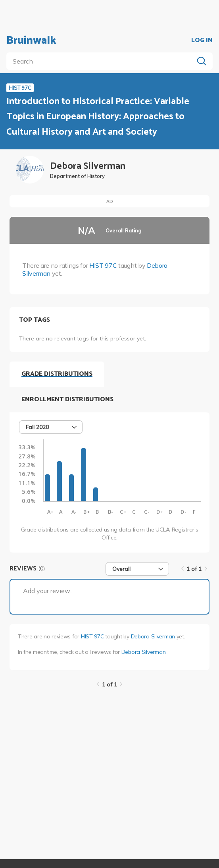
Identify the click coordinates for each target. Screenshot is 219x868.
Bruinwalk (31, 41)
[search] (102, 61)
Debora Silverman (153, 636)
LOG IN (202, 41)
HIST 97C (103, 265)
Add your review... (48, 591)
